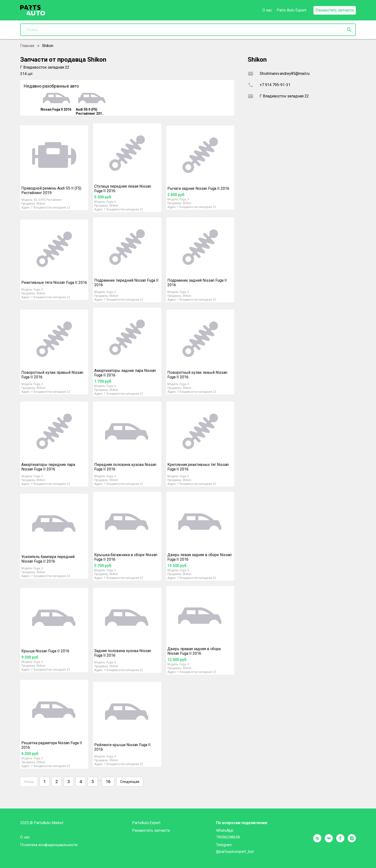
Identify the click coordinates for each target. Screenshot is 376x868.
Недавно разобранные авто (51, 86)
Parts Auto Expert (291, 10)
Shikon (41, 204)
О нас (267, 10)
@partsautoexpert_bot (235, 852)
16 (108, 782)
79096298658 (228, 837)
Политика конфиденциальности (49, 845)
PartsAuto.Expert (146, 823)
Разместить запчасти (151, 830)
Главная (27, 46)
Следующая (130, 782)
